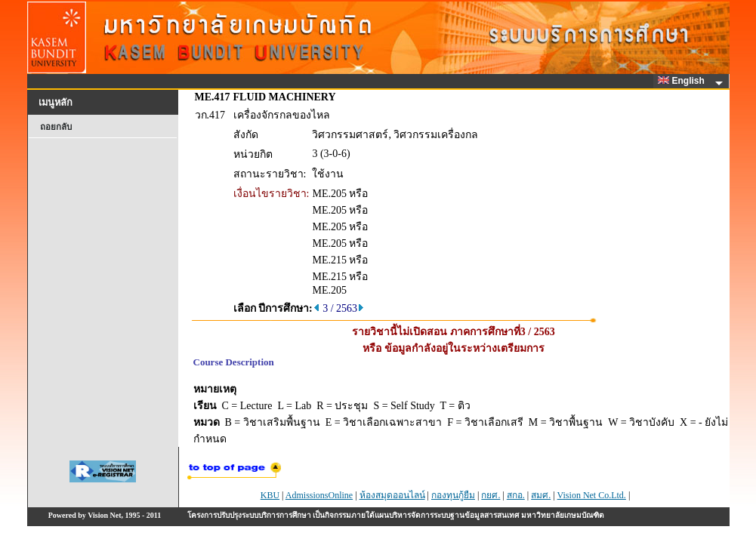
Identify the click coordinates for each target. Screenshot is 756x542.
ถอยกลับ (56, 127)
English (683, 81)
